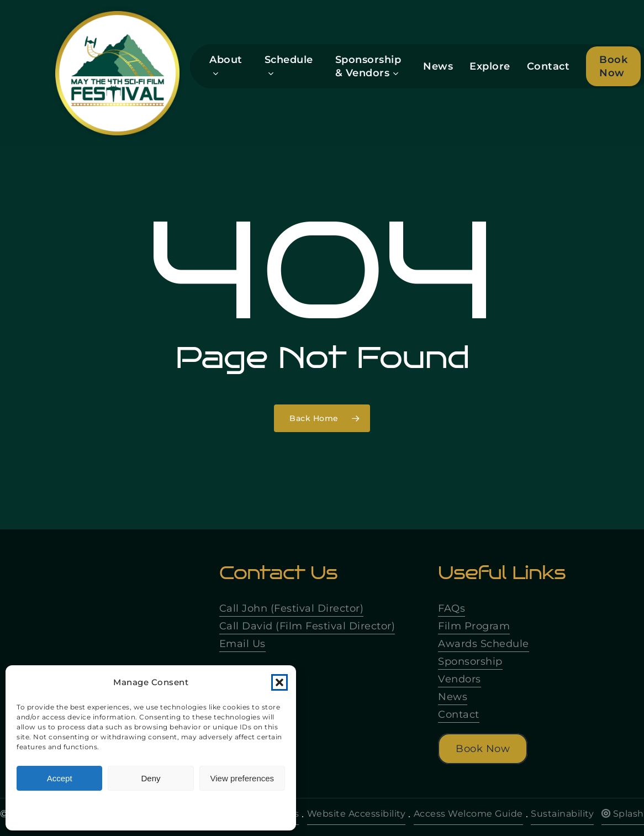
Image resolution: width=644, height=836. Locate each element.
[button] (279, 682)
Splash (623, 814)
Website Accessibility (357, 814)
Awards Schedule (484, 644)
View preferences (242, 778)
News (453, 697)
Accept (60, 778)
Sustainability (562, 814)
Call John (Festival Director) (292, 608)
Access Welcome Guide (468, 814)
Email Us (242, 644)
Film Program (474, 626)
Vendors (460, 679)
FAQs (452, 608)
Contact (459, 714)
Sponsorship (470, 661)
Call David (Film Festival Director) (307, 626)
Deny (151, 778)
